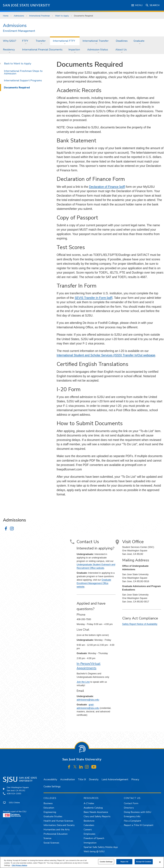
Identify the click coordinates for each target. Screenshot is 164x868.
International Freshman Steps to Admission (23, 72)
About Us (121, 50)
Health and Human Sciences (58, 821)
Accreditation (68, 780)
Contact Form (131, 803)
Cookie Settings (52, 787)
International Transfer (96, 41)
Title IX (82, 780)
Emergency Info (132, 816)
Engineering (50, 812)
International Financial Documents (42, 50)
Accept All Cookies (144, 862)
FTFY (25, 41)
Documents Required (83, 16)
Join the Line (83, 682)
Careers (88, 830)
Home (6, 16)
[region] (82, 862)
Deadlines (122, 41)
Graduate (139, 41)
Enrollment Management (19, 31)
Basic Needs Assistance (96, 812)
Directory (129, 808)
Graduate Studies (53, 816)
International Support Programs (23, 80)
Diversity (94, 780)
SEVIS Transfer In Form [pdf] (94, 298)
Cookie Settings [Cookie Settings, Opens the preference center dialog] (106, 862)
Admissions (19, 16)
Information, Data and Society (59, 825)
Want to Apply (62, 16)
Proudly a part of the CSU (15, 814)
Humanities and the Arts (57, 830)
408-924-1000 (14, 794)
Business (48, 803)
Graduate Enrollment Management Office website (94, 583)
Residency (9, 50)
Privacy (135, 780)
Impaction (74, 50)
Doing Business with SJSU (138, 812)
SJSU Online (14, 803)
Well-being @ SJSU (94, 851)
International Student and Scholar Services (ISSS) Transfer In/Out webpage (106, 355)
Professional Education (56, 834)
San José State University (27, 5)
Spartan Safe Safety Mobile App (101, 847)
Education (49, 808)
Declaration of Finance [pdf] (107, 187)
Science (47, 838)
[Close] (160, 862)
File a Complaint (132, 821)
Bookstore (89, 821)
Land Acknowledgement (115, 780)
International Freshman (40, 16)
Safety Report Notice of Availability (140, 624)
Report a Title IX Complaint (139, 825)
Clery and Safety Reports (97, 816)
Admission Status (98, 50)
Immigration (90, 843)
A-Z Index (89, 803)
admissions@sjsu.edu (88, 700)
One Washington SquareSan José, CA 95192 (18, 789)
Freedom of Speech (94, 838)
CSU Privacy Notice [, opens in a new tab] (19, 865)
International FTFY (64, 41)
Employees (89, 834)
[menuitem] (10, 41)
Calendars (89, 825)
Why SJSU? (10, 41)
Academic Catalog (93, 808)
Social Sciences (51, 843)
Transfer (41, 41)
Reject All (124, 862)
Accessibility (50, 780)
